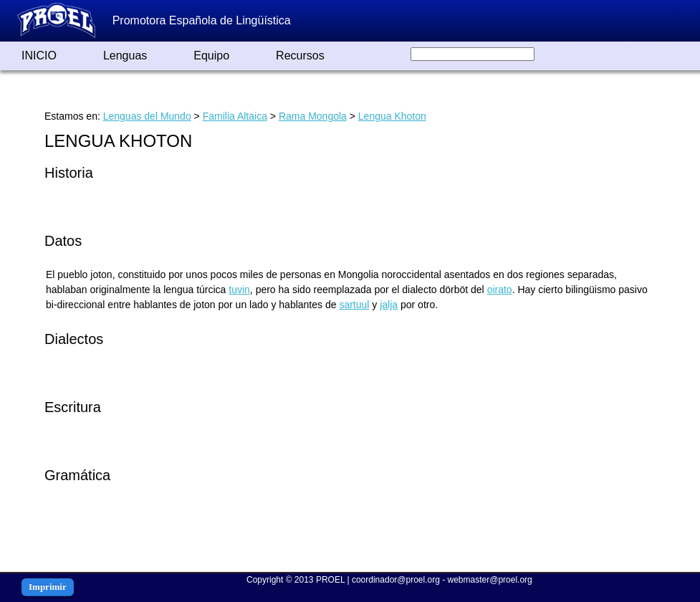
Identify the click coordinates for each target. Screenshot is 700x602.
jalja (389, 305)
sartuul (354, 305)
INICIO (39, 56)
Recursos (300, 56)
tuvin (239, 290)
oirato (500, 290)
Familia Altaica (235, 116)
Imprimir (48, 587)
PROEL (330, 580)
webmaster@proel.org (490, 580)
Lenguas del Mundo (147, 116)
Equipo (211, 56)
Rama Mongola (313, 116)
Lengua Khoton (392, 116)
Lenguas (125, 56)
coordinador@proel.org (396, 580)
